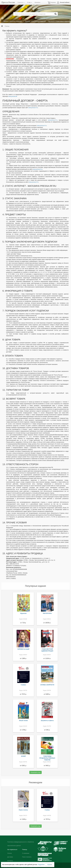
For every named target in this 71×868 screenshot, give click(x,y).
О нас (30, 2)
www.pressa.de (13, 96)
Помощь (25, 850)
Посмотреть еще (35, 772)
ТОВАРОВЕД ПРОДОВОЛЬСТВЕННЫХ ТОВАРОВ (47, 758)
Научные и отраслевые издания (59, 21)
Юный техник (23, 720)
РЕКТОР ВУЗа (47, 613)
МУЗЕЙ (23, 756)
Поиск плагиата (27, 857)
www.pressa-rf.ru (33, 108)
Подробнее (41, 865)
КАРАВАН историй (23, 649)
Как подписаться (12, 850)
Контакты (37, 2)
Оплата (10, 853)
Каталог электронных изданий (35, 21)
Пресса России (8, 2)
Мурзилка (23, 613)
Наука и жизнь (23, 810)
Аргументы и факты (47, 720)
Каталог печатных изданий (13, 21)
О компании (26, 853)
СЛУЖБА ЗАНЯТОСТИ (47, 685)
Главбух (23, 685)
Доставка (10, 857)
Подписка (21, 2)
